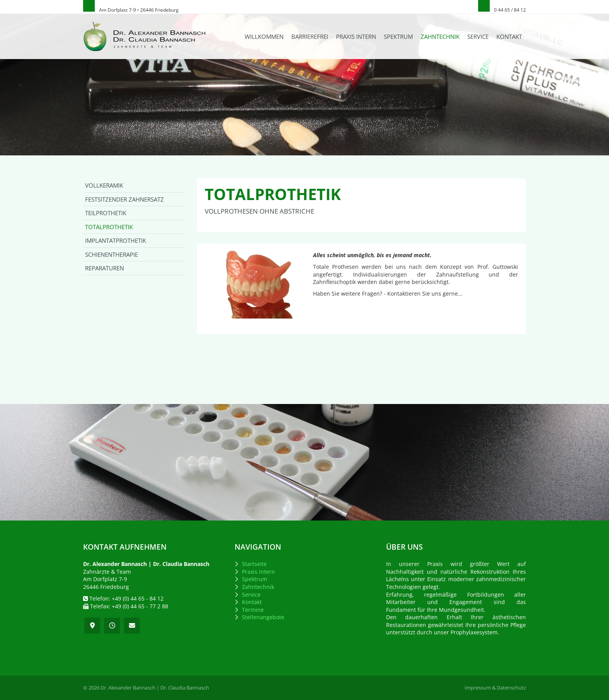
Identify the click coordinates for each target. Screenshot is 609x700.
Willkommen (264, 37)
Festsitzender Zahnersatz (124, 199)
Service (478, 37)
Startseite (254, 564)
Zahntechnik (440, 37)
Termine (253, 610)
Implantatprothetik (116, 240)
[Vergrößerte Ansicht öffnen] (253, 281)
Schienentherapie (111, 254)
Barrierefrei (310, 37)
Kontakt (509, 37)
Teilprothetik (106, 213)
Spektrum (398, 37)
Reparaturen (104, 268)
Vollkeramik (104, 185)
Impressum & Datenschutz (495, 688)
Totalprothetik (109, 227)
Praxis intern (356, 37)
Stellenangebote (263, 617)
